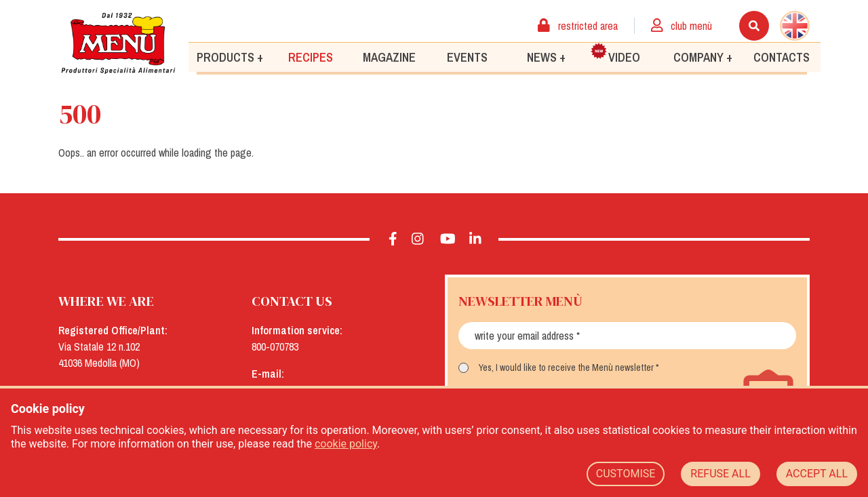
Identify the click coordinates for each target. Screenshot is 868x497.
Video (615, 54)
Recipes (311, 57)
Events (467, 57)
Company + (703, 57)
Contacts (782, 57)
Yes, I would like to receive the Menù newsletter (566, 367)
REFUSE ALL (720, 474)
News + (546, 57)
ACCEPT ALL (817, 474)
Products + (230, 57)
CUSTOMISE (626, 474)
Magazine (389, 57)
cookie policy (346, 444)
